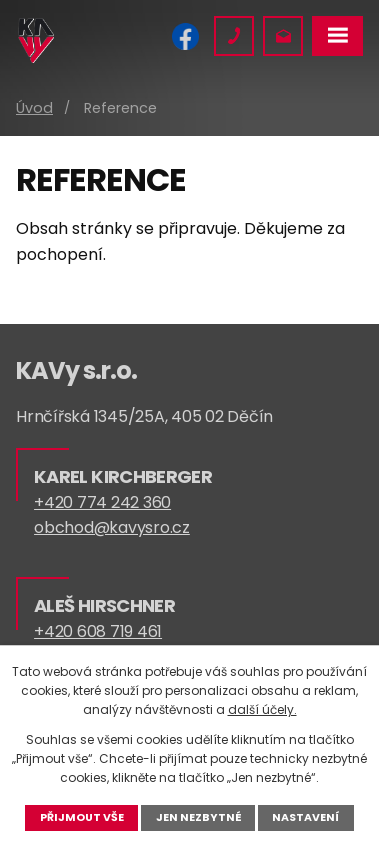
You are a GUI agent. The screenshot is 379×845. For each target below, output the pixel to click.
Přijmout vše (82, 817)
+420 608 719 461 (98, 631)
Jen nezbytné (198, 817)
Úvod (34, 108)
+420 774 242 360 (102, 502)
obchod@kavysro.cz (112, 527)
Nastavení (305, 817)
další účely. (262, 709)
